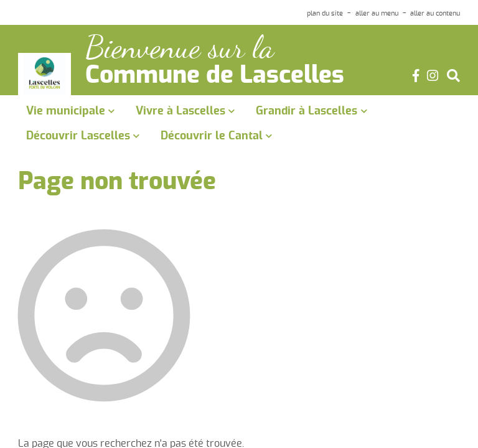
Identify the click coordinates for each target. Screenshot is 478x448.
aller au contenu (435, 13)
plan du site (325, 13)
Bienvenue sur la (180, 48)
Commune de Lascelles (215, 76)
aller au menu (377, 13)
